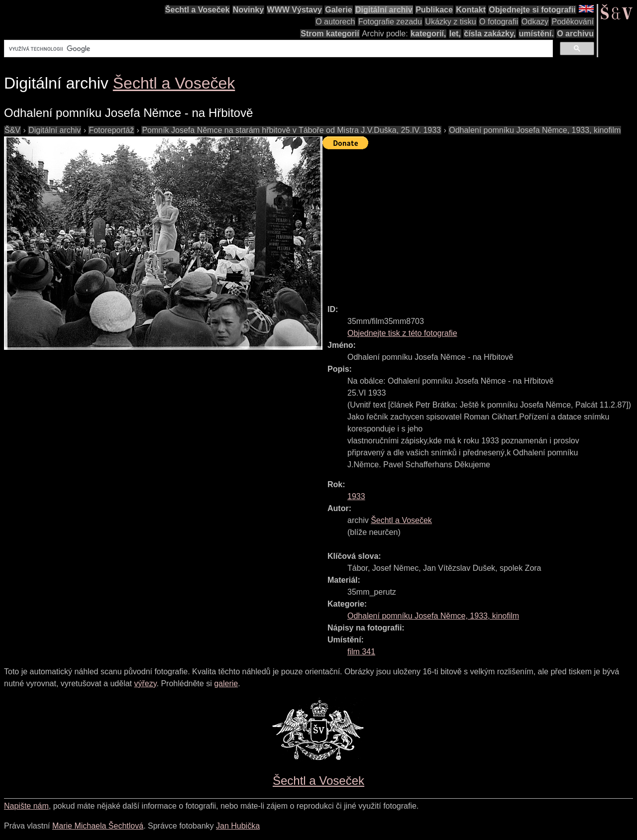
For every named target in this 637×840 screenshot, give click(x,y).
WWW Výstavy (295, 10)
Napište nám (26, 806)
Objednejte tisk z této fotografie (402, 333)
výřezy (145, 683)
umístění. (536, 34)
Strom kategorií (330, 34)
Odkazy (535, 22)
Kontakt (471, 10)
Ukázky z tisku (450, 22)
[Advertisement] (480, 222)
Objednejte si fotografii (532, 10)
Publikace (434, 10)
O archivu (575, 34)
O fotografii (499, 22)
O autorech (335, 22)
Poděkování (573, 22)
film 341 (361, 652)
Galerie (338, 10)
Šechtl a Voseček (198, 10)
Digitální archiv (384, 10)
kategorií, (428, 34)
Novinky (248, 10)
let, (455, 34)
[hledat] (277, 49)
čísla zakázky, (490, 34)
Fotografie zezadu (390, 22)
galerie (226, 683)
